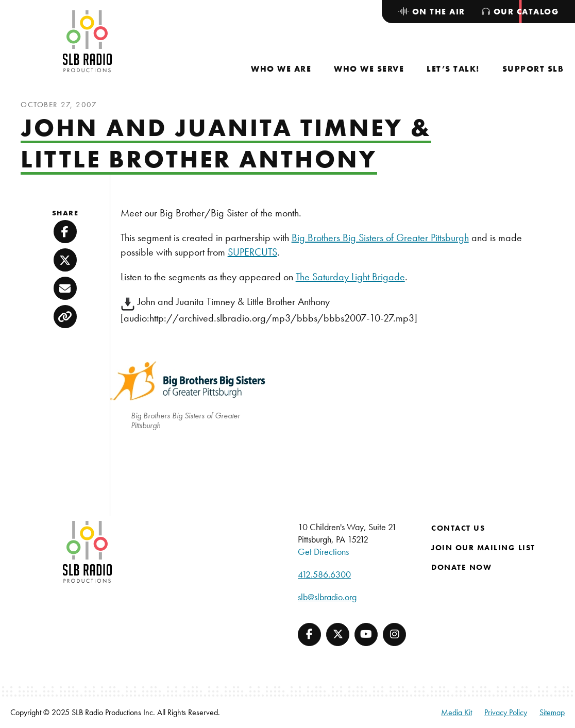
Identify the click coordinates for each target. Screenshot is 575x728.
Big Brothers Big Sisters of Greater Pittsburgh (380, 238)
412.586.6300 (324, 574)
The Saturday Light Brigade (350, 277)
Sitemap (552, 712)
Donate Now (461, 567)
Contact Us (458, 528)
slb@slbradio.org (327, 597)
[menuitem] (281, 69)
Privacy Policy (506, 712)
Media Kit (456, 712)
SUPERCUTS (252, 252)
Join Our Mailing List (483, 548)
